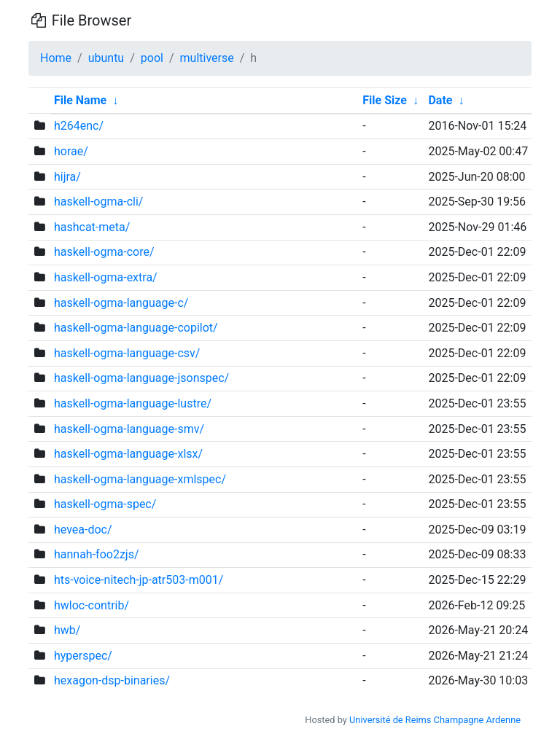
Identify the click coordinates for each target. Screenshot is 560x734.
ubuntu (106, 58)
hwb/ (67, 630)
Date (440, 100)
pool (152, 58)
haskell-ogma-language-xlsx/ (128, 454)
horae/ (71, 151)
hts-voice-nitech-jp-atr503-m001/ (139, 580)
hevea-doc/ (83, 530)
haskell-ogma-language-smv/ (129, 429)
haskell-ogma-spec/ (105, 504)
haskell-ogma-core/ (104, 252)
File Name (80, 100)
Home (56, 58)
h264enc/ (79, 126)
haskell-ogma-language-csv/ (127, 353)
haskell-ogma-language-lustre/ (133, 403)
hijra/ (67, 177)
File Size (385, 100)
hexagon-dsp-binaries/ (112, 680)
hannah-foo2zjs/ (97, 554)
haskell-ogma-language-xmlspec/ (140, 479)
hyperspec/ (83, 656)
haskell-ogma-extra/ (106, 277)
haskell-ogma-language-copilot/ (136, 328)
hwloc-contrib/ (92, 605)
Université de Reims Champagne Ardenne (435, 720)
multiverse (207, 58)
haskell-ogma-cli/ (98, 202)
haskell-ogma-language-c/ (121, 303)
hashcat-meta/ (92, 227)
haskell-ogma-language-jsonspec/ (141, 378)
